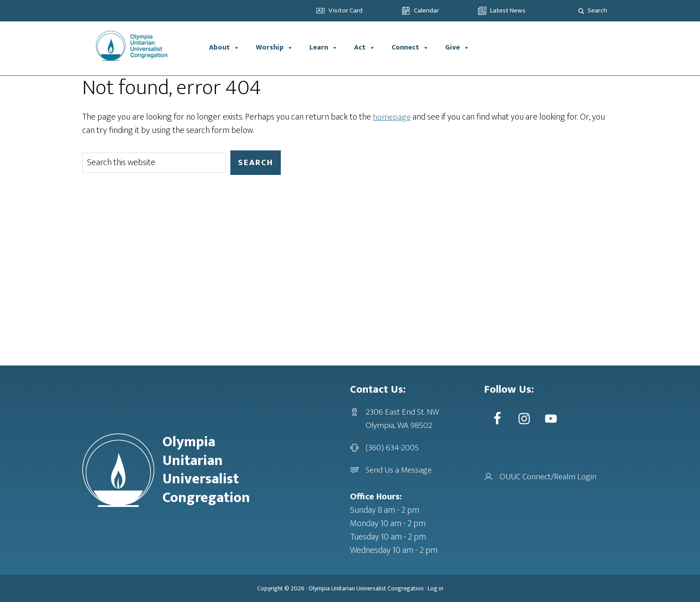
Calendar (426, 10)
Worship (275, 48)
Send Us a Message (400, 470)
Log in (435, 588)
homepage (392, 117)
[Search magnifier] (581, 11)
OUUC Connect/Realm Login (550, 477)
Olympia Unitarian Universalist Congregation (366, 588)
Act (365, 48)
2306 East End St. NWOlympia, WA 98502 (403, 419)
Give (457, 48)
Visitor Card (346, 10)
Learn (324, 48)
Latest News (508, 10)
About (224, 48)
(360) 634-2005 (393, 448)
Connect (410, 48)
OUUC (142, 48)
